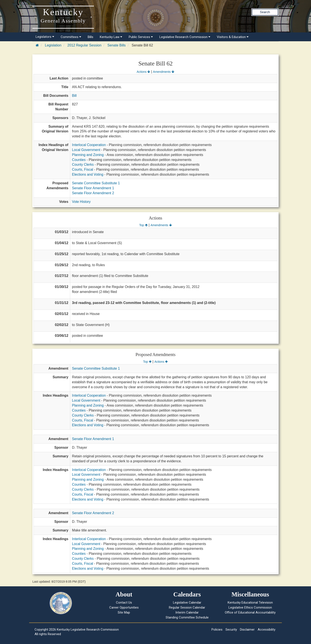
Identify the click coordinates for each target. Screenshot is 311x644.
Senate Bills (117, 45)
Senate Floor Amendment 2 (93, 193)
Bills (90, 37)
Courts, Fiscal (83, 169)
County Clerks (83, 165)
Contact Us (124, 603)
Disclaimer (247, 630)
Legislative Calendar (187, 603)
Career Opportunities (124, 607)
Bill (74, 96)
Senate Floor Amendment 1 (93, 188)
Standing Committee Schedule (187, 617)
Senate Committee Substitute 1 (96, 183)
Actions (143, 72)
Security (231, 630)
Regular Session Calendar (187, 607)
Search (265, 12)
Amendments (164, 72)
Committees (71, 37)
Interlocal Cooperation (89, 145)
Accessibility (267, 630)
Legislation (53, 45)
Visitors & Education (233, 37)
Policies (217, 630)
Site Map (124, 612)
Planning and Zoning (88, 155)
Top (143, 225)
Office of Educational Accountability (250, 612)
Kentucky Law (111, 37)
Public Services (141, 37)
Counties (79, 160)
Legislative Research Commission (185, 37)
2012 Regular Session (84, 45)
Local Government (86, 150)
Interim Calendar (187, 612)
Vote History (81, 202)
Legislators (45, 37)
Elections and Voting (88, 174)
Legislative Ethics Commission (250, 607)
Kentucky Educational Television (250, 603)
